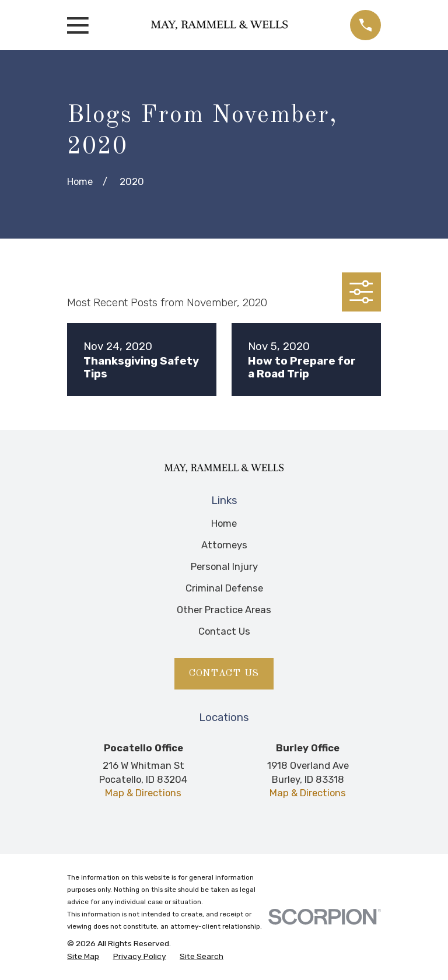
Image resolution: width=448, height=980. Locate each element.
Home (224, 523)
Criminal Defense (224, 588)
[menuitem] (83, 956)
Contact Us (224, 631)
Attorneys (224, 545)
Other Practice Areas (224, 610)
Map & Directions (143, 793)
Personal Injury (224, 566)
